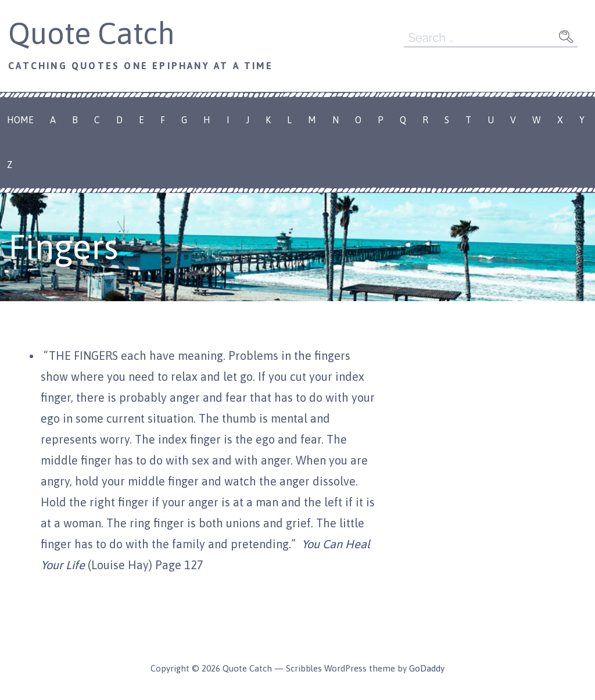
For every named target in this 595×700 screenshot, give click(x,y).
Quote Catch (92, 33)
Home (20, 120)
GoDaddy (427, 668)
